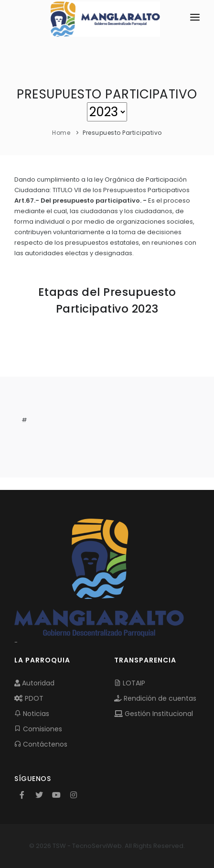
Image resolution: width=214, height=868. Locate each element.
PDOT (29, 698)
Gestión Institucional (154, 714)
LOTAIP (130, 683)
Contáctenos (41, 744)
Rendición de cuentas (155, 698)
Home (61, 133)
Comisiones (38, 729)
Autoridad (34, 683)
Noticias (32, 714)
